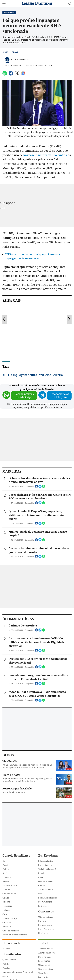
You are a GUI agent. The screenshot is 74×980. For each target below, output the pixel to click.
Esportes (6, 889)
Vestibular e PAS (46, 889)
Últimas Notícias (46, 881)
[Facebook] (11, 75)
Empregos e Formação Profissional (18, 972)
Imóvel (43, 943)
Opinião (6, 898)
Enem (41, 877)
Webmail (6, 949)
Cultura (42, 885)
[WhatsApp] (5, 75)
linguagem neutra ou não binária (45, 155)
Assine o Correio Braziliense (15, 935)
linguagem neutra (25, 375)
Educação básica (46, 861)
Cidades (6, 865)
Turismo (6, 910)
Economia (7, 877)
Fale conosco (44, 906)
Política (6, 869)
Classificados (12, 954)
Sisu (40, 894)
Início (5, 52)
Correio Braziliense (16, 856)
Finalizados (43, 933)
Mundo (6, 881)
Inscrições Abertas (46, 929)
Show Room (43, 973)
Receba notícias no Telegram (59, 396)
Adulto (5, 976)
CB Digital (7, 922)
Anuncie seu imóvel (47, 953)
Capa (5, 861)
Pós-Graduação (45, 902)
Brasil (15, 52)
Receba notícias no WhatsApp (24, 396)
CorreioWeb (11, 943)
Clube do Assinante (11, 931)
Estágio (42, 873)
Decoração (43, 977)
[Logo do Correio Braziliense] (37, 3)
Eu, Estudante (48, 856)
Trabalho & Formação (48, 869)
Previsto (42, 921)
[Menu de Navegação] (4, 4)
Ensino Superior (45, 865)
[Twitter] (17, 75)
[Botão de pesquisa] (70, 4)
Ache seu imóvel (45, 949)
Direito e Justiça (10, 918)
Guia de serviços (46, 969)
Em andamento (45, 925)
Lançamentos (44, 961)
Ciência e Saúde (9, 894)
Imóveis (6, 964)
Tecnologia (7, 906)
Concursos (46, 911)
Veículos (6, 968)
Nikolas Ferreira (52, 375)
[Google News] (23, 75)
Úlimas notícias (45, 965)
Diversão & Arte (10, 885)
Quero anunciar (9, 960)
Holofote (6, 902)
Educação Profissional (48, 898)
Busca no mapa (45, 957)
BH (7, 375)
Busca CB (7, 927)
